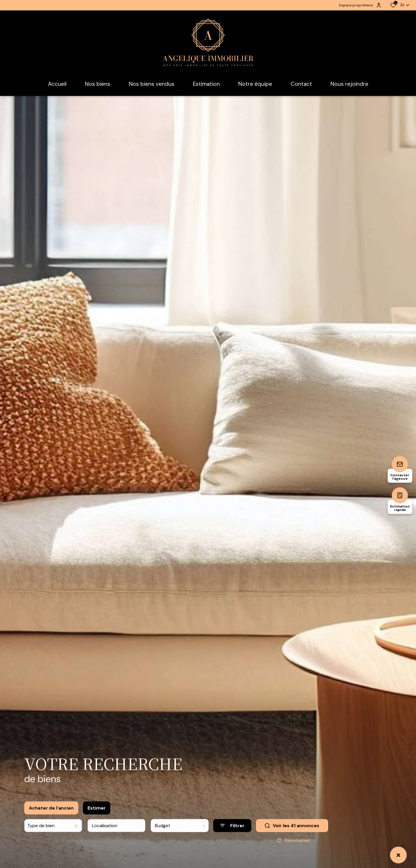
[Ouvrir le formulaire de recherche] (232, 832)
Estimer (97, 814)
